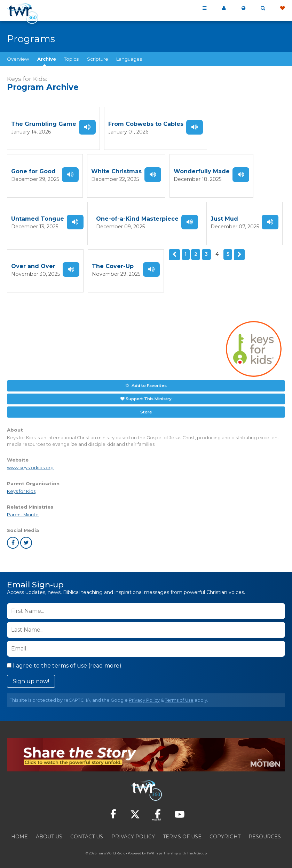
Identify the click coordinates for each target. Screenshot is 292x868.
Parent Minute (23, 508)
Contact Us (87, 830)
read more (105, 659)
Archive (47, 59)
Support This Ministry (148, 393)
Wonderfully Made (122, 170)
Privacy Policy (144, 694)
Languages (129, 59)
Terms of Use (179, 694)
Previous (89, 251)
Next (153, 251)
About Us (49, 830)
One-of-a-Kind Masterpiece (52, 216)
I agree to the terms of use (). (65, 659)
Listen (87, 127)
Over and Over (225, 216)
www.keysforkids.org (30, 461)
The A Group (197, 847)
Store (146, 406)
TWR (150, 847)
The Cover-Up (32, 263)
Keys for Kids (21, 485)
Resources (265, 830)
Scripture (98, 59)
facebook (13, 536)
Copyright (225, 830)
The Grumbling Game (44, 124)
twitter (26, 536)
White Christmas (36, 170)
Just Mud (139, 216)
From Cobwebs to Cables (146, 124)
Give (282, 8)
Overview (18, 59)
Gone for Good (238, 124)
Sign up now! (31, 675)
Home (19, 830)
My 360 (224, 8)
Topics (71, 59)
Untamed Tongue (208, 170)
